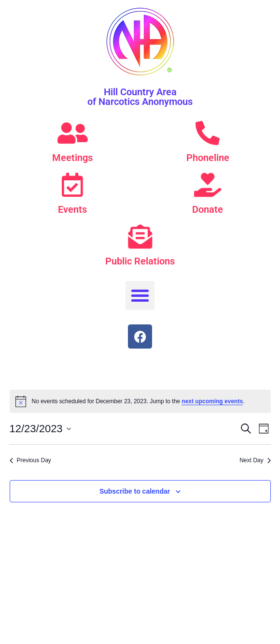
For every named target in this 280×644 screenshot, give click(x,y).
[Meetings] (72, 133)
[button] (140, 295)
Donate (208, 209)
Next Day (255, 460)
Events (72, 209)
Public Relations (140, 261)
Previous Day (30, 460)
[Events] (72, 185)
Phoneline (208, 158)
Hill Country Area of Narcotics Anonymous (140, 97)
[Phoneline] (208, 133)
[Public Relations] (140, 236)
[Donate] (208, 185)
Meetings (72, 158)
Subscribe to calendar (135, 491)
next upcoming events (212, 401)
